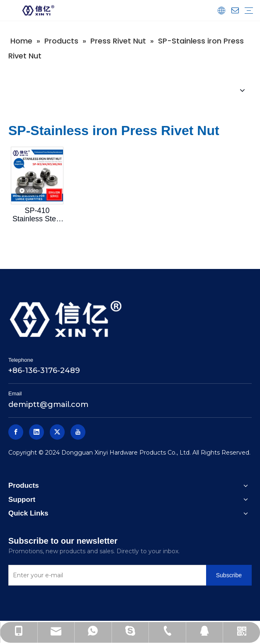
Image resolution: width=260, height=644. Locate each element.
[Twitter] (57, 432)
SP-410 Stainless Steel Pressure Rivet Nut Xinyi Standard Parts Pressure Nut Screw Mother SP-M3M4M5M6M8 (37, 215)
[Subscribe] (229, 575)
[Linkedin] (36, 432)
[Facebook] (16, 432)
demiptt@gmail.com (48, 404)
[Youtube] (78, 432)
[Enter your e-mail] (106, 575)
